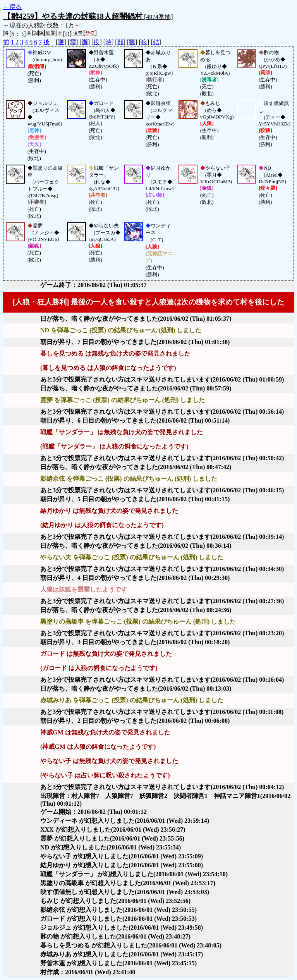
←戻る (12, 7)
